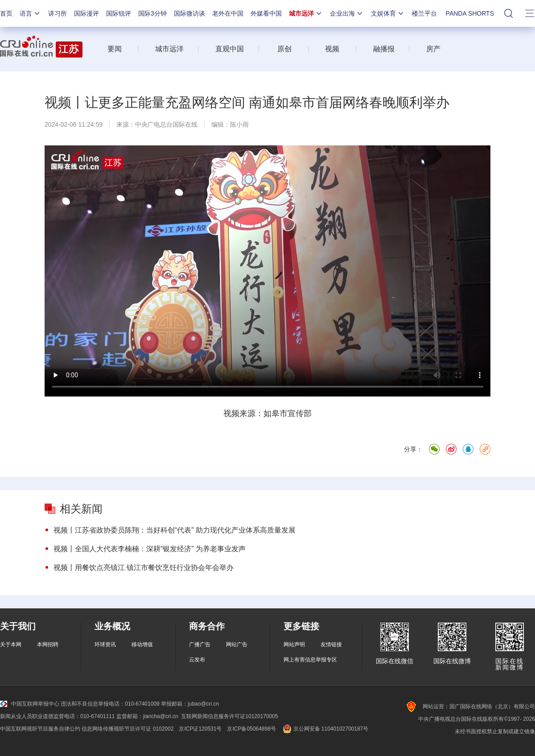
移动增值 (142, 644)
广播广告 (200, 644)
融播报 (384, 49)
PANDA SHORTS (470, 13)
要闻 (115, 49)
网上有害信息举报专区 (310, 660)
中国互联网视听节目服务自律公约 (40, 729)
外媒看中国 (266, 13)
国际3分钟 (152, 13)
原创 (284, 49)
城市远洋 (306, 13)
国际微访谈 (189, 13)
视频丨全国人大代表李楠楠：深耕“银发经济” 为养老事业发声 (150, 549)
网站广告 (237, 644)
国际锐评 (119, 13)
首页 (6, 13)
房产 (433, 49)
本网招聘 (48, 644)
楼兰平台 (424, 13)
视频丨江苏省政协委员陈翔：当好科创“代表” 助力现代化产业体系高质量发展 (175, 530)
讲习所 (58, 13)
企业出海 (347, 13)
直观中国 (230, 49)
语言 (30, 13)
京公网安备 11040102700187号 (325, 729)
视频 (332, 49)
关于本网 (11, 644)
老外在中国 (228, 13)
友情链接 (331, 644)
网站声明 (294, 644)
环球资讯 (105, 644)
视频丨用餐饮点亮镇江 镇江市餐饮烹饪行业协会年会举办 (144, 568)
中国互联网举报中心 (30, 704)
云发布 (197, 660)
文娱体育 (388, 13)
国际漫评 (86, 13)
